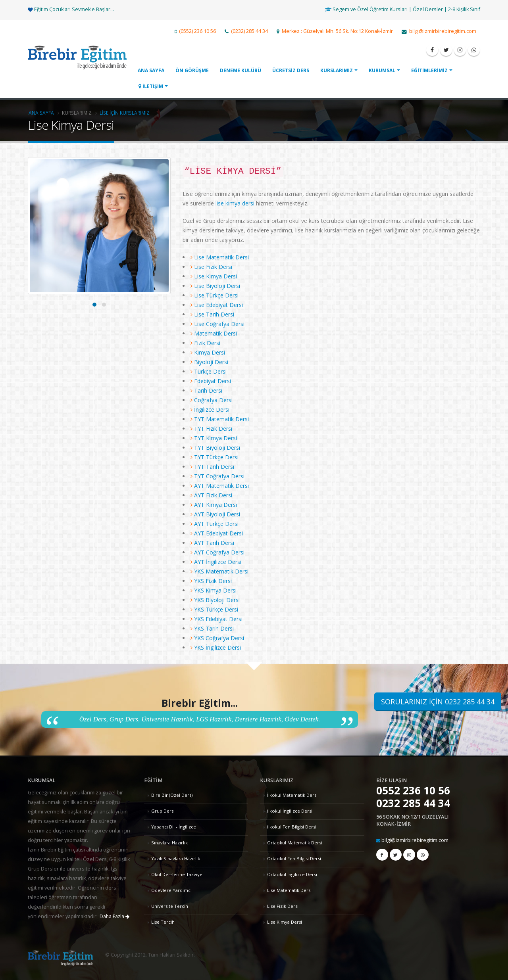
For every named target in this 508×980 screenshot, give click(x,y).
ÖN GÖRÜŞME (192, 70)
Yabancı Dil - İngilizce (174, 827)
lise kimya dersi (236, 203)
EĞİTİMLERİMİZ (429, 70)
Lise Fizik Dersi (283, 906)
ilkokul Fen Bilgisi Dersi (292, 827)
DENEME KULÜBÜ (241, 70)
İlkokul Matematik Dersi (292, 795)
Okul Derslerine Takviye (177, 874)
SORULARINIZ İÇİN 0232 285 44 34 (438, 702)
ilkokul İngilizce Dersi (290, 811)
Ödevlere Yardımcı (171, 890)
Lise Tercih (163, 922)
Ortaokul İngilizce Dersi (292, 874)
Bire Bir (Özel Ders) (172, 795)
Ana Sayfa (41, 113)
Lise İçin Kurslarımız (125, 113)
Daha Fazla (114, 916)
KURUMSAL (382, 70)
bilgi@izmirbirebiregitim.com (415, 840)
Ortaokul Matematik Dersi (295, 843)
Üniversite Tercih (170, 906)
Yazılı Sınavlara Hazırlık (176, 858)
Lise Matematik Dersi (289, 890)
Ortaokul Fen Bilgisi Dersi (294, 858)
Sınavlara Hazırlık (169, 843)
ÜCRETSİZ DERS (291, 70)
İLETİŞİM (151, 86)
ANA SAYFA (151, 70)
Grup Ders (162, 811)
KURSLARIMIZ (337, 70)
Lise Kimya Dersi (285, 922)
